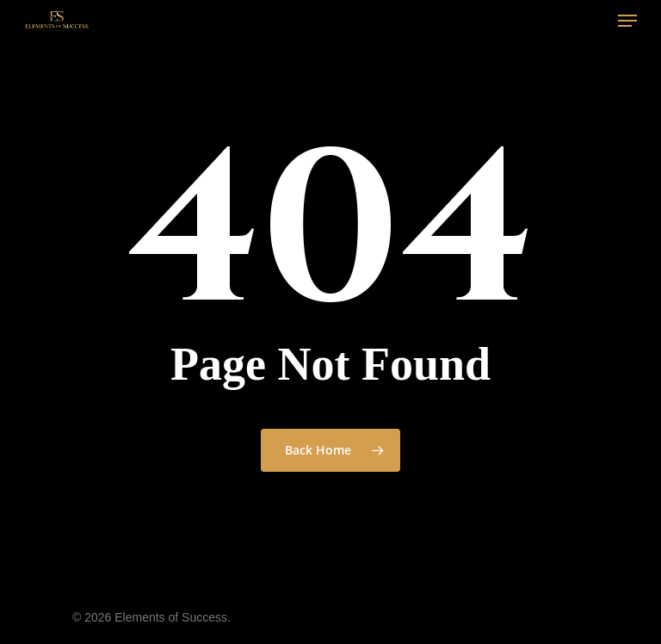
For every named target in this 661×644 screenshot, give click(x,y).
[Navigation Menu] (627, 21)
